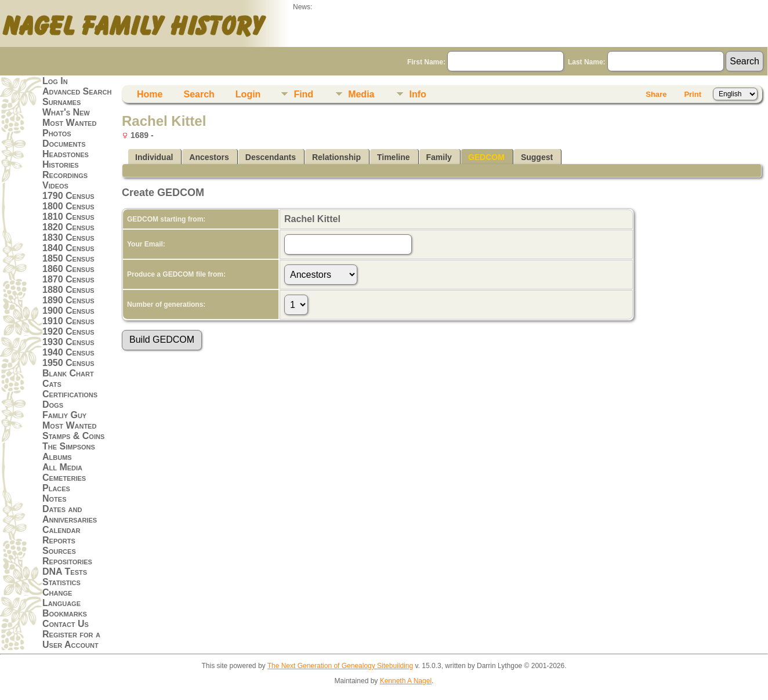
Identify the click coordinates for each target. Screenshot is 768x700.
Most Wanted (69, 123)
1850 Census (68, 258)
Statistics (61, 582)
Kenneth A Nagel (406, 681)
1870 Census (68, 279)
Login (248, 94)
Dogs (53, 405)
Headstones (66, 154)
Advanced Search (77, 91)
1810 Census (68, 217)
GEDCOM (486, 157)
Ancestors (209, 157)
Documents (64, 144)
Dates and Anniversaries (70, 514)
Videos (55, 185)
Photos (57, 133)
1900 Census (68, 311)
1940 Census (68, 352)
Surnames (61, 102)
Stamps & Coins (73, 436)
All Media (62, 467)
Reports (59, 540)
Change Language (61, 598)
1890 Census (68, 300)
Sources (59, 551)
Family (439, 157)
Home (150, 94)
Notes (55, 498)
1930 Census (68, 342)
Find (303, 94)
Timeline (394, 157)
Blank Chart (68, 373)
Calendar (61, 530)
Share (656, 94)
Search (199, 94)
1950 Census (68, 363)
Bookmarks (65, 613)
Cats (52, 384)
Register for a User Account (71, 639)
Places (56, 488)
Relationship (336, 157)
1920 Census (68, 331)
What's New (66, 112)
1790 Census (68, 196)
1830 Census (68, 237)
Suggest (537, 157)
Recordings (65, 175)
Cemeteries (64, 478)
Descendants (271, 157)
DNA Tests (65, 572)
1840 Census (68, 248)
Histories (61, 164)
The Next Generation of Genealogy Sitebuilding (340, 666)
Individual (154, 157)
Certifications (70, 394)
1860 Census (68, 269)
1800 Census (68, 206)
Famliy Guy (64, 415)
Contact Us (66, 624)
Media (361, 94)
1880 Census (68, 290)
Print (693, 94)
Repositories (67, 561)
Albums (57, 457)
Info (417, 94)
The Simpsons (69, 446)
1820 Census (68, 227)
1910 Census (68, 321)
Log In (55, 81)
